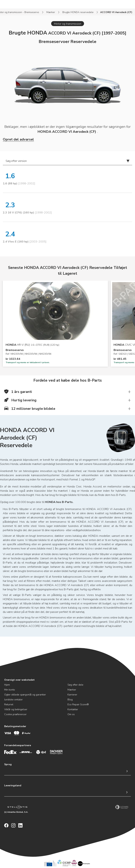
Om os (71, 714)
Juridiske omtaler (13, 700)
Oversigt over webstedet (19, 680)
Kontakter (73, 709)
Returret (9, 704)
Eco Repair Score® (78, 704)
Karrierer (72, 695)
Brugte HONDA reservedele (78, 12)
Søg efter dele (75, 685)
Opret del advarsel (18, 139)
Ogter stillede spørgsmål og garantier (25, 695)
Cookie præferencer (15, 714)
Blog (70, 700)
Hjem (7, 685)
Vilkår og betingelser (16, 709)
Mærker (51, 12)
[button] (67, 392)
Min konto (10, 690)
